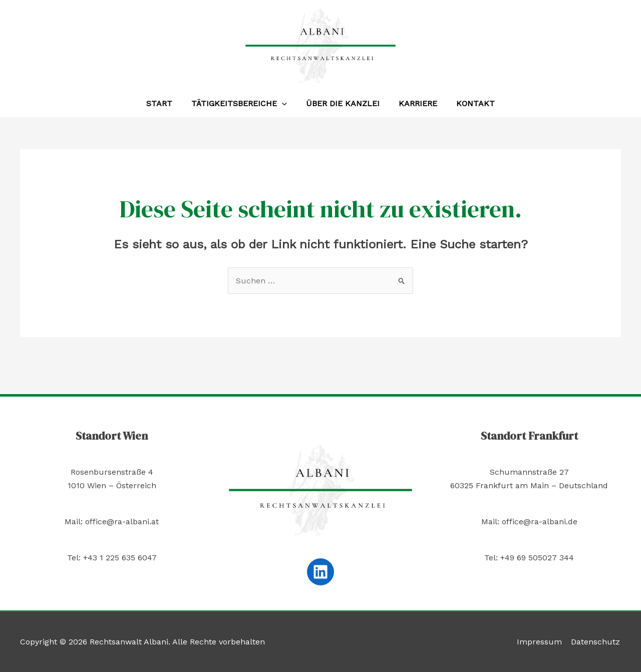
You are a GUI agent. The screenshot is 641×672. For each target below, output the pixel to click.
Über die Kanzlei (343, 103)
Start (165, 103)
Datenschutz (596, 642)
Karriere (415, 103)
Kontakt (469, 103)
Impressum (541, 642)
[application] (285, 104)
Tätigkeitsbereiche (242, 104)
